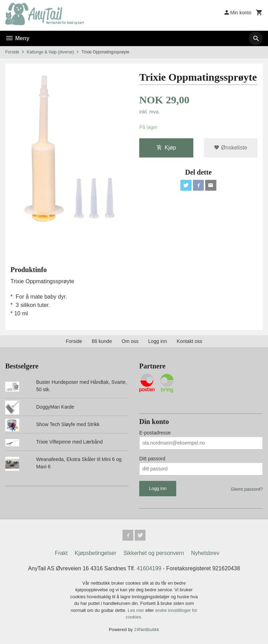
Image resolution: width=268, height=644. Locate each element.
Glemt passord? (247, 489)
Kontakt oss (189, 341)
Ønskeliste (230, 148)
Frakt (61, 553)
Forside (12, 52)
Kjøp (166, 148)
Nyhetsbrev (205, 553)
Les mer (137, 611)
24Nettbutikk (147, 630)
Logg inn (158, 341)
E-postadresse (155, 433)
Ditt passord (152, 459)
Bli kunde (102, 341)
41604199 (149, 569)
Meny (17, 38)
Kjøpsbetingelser (95, 553)
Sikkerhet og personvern (154, 553)
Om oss (130, 341)
